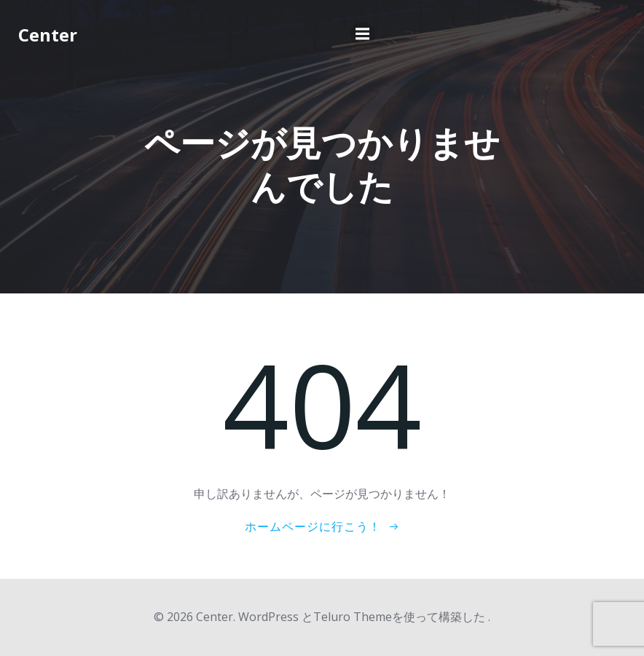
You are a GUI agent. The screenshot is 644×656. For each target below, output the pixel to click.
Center (48, 35)
